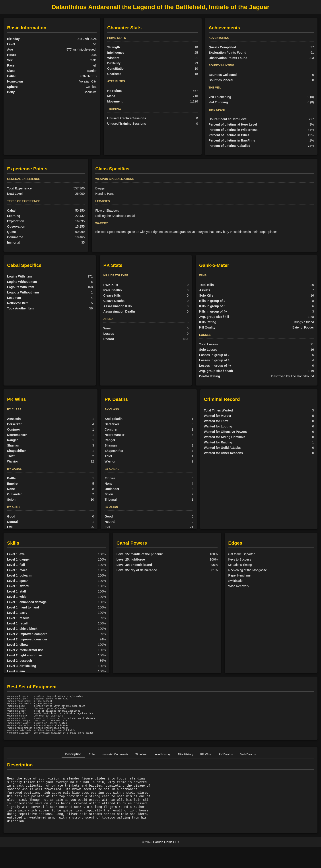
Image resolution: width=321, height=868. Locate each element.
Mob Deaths (248, 765)
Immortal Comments (115, 765)
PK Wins (206, 765)
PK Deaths (226, 765)
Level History (162, 765)
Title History (185, 765)
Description (73, 765)
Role (92, 765)
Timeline (141, 765)
